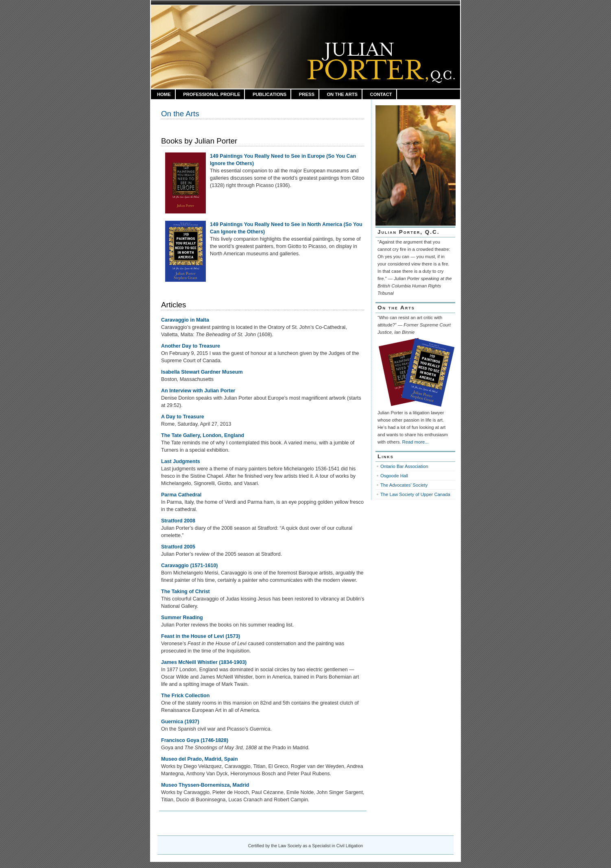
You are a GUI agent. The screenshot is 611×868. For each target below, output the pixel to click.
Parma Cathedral (181, 495)
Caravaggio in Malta (185, 320)
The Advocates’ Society (404, 485)
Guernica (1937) (180, 722)
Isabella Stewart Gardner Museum (202, 372)
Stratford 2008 (178, 521)
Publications (269, 94)
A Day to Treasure (183, 417)
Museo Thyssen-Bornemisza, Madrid (205, 785)
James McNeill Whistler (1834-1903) (204, 662)
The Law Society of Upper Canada (415, 494)
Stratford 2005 (178, 547)
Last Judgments (181, 461)
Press (307, 94)
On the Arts (342, 94)
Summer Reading (182, 618)
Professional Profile (212, 94)
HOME (164, 94)
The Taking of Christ (185, 592)
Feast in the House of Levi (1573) (201, 636)
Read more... (416, 442)
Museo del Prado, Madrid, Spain (200, 759)
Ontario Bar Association (404, 466)
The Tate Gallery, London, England (203, 435)
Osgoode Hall (394, 476)
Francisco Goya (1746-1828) (195, 740)
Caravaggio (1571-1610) (189, 566)
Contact (381, 94)
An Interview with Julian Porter (198, 391)
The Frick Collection (185, 696)
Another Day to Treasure (191, 346)
